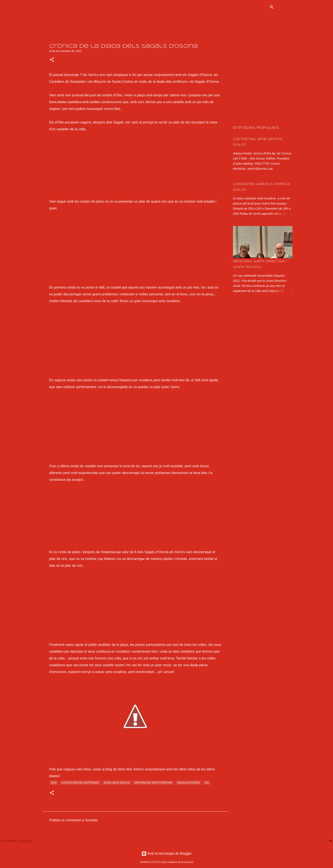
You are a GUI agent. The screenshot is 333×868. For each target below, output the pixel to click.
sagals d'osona (189, 783)
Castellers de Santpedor (80, 783)
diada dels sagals (117, 783)
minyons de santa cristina (153, 783)
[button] (52, 60)
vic (207, 783)
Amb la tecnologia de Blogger (167, 853)
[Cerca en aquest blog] (298, 7)
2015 (54, 783)
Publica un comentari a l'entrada (73, 820)
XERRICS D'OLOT (58, 7)
